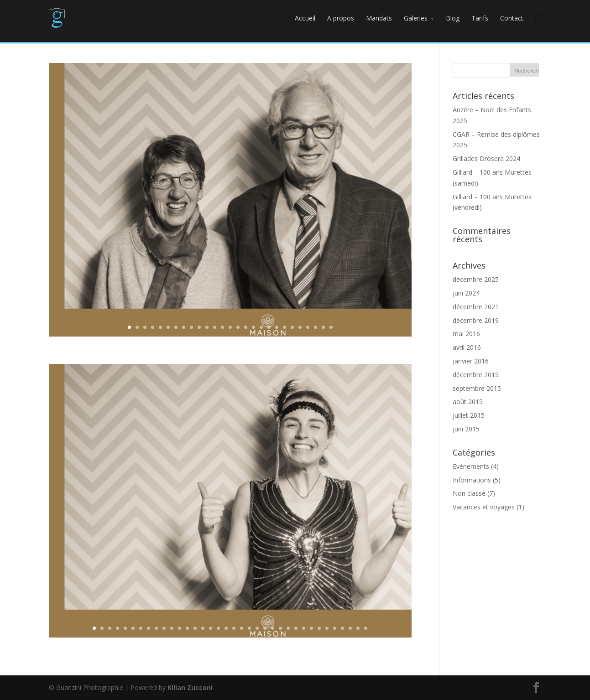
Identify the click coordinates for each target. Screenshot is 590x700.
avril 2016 (467, 347)
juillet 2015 (469, 415)
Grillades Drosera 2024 (486, 158)
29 (311, 628)
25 (316, 327)
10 (199, 327)
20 (277, 327)
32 (335, 628)
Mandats (379, 18)
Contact (512, 18)
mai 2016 (466, 334)
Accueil (305, 18)
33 (342, 628)
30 (319, 628)
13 (222, 327)
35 (358, 628)
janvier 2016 (471, 361)
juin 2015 (466, 429)
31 (327, 628)
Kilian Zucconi (190, 687)
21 (285, 327)
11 (207, 327)
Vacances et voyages (484, 507)
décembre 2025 (476, 279)
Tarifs (480, 18)
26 (323, 327)
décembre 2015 (476, 375)
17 (253, 327)
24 (308, 327)
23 (300, 327)
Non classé (469, 493)
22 (292, 327)
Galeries (416, 18)
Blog (453, 18)
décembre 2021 (476, 307)
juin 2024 (466, 293)
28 (304, 628)
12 (215, 327)
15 (238, 327)
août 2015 (468, 402)
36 (366, 628)
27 (331, 327)
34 (350, 628)
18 (261, 327)
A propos (341, 18)
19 (269, 327)
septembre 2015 (477, 388)
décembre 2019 (476, 320)
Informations (472, 480)
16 (246, 327)
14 (230, 327)
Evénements (471, 466)
